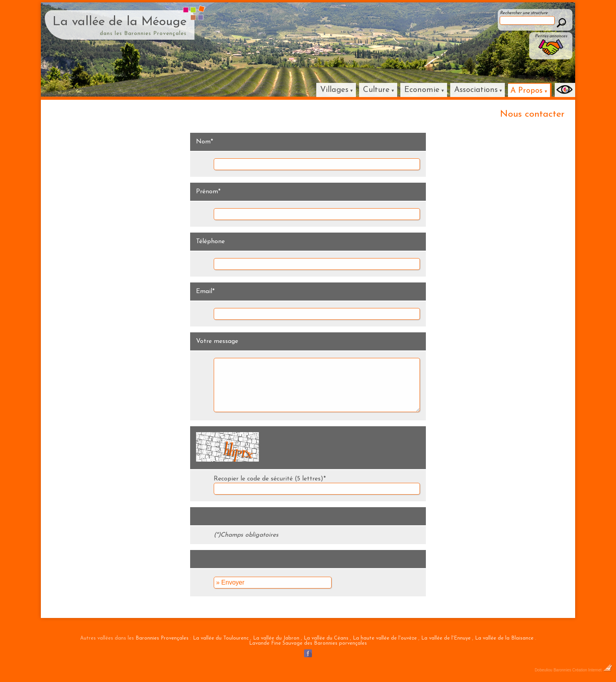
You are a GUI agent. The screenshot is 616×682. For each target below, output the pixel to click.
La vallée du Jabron (276, 638)
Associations (476, 90)
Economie (422, 90)
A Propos (526, 91)
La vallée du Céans (326, 638)
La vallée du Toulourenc (221, 638)
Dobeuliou (544, 670)
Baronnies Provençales (162, 638)
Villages (334, 90)
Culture (376, 90)
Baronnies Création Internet (583, 670)
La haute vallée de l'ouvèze (385, 638)
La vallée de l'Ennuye (446, 638)
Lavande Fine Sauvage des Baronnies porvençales (308, 643)
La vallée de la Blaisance (504, 638)
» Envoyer (230, 582)
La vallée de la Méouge (120, 22)
